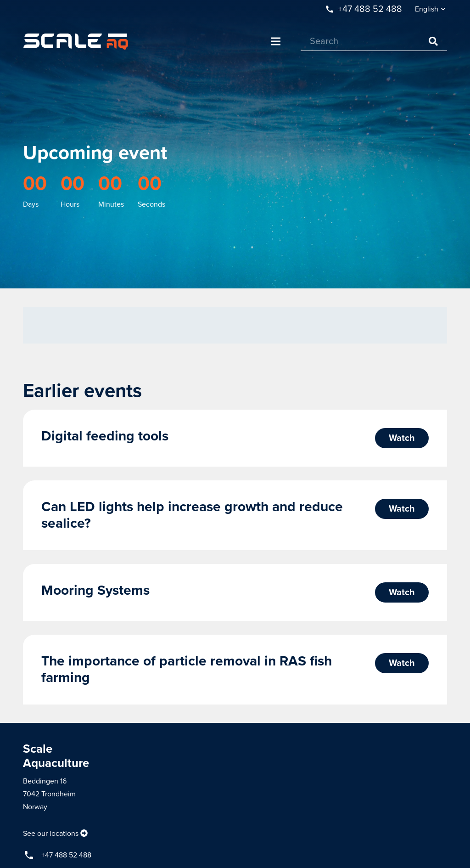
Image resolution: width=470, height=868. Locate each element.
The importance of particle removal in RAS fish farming (187, 669)
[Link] (76, 42)
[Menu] (276, 41)
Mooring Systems (95, 590)
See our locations (51, 834)
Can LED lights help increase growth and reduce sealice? (192, 515)
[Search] (374, 42)
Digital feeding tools (105, 436)
